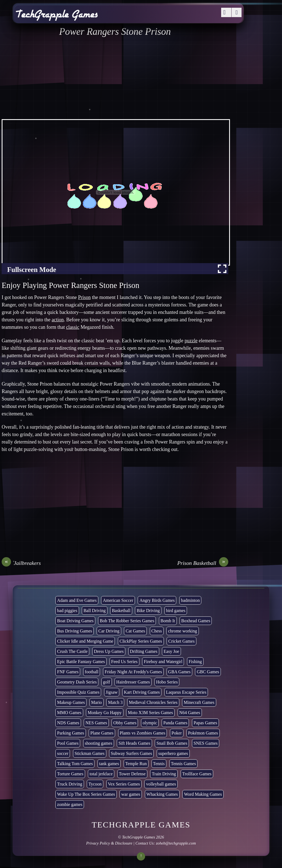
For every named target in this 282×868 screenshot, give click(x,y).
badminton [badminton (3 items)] (190, 600)
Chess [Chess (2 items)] (157, 631)
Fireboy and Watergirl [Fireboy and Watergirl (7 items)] (163, 662)
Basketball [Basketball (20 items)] (121, 611)
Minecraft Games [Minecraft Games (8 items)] (199, 702)
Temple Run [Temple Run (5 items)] (136, 764)
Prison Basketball (203, 563)
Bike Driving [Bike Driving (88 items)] (148, 611)
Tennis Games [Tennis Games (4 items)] (184, 764)
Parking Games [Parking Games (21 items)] (70, 733)
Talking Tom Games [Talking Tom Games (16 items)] (75, 764)
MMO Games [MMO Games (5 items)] (69, 713)
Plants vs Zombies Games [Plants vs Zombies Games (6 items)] (143, 733)
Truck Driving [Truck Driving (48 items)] (70, 784)
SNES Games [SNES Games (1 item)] (206, 743)
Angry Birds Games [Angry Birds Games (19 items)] (157, 600)
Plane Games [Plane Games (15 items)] (102, 733)
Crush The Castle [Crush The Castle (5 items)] (72, 651)
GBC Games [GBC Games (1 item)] (208, 672)
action (58, 320)
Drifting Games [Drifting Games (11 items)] (144, 651)
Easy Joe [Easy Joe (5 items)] (171, 651)
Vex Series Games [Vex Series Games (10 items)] (124, 784)
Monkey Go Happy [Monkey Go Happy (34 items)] (105, 713)
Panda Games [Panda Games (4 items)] (175, 723)
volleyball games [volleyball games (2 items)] (161, 784)
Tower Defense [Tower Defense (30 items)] (132, 774)
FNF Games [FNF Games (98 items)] (68, 672)
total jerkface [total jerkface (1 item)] (101, 774)
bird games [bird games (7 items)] (176, 611)
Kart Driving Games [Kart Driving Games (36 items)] (142, 692)
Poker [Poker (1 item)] (177, 733)
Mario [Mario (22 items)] (97, 702)
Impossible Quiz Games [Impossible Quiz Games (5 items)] (78, 692)
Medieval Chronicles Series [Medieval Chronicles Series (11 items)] (153, 702)
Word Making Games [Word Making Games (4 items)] (203, 794)
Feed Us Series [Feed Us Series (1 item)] (124, 662)
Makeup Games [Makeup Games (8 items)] (71, 702)
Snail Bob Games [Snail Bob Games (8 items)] (172, 743)
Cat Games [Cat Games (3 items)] (135, 631)
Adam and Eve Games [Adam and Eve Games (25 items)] (77, 600)
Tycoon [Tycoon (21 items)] (95, 784)
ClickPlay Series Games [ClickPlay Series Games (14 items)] (141, 641)
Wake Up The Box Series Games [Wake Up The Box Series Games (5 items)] (86, 794)
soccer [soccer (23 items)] (63, 753)
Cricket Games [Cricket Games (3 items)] (181, 641)
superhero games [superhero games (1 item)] (173, 753)
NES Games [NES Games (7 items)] (96, 723)
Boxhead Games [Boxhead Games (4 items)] (196, 621)
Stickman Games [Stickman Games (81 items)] (90, 753)
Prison (84, 297)
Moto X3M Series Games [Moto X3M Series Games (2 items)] (150, 713)
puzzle (191, 341)
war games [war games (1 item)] (131, 794)
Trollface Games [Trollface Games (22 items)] (197, 774)
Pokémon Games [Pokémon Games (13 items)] (203, 733)
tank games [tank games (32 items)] (109, 764)
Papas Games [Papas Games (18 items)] (205, 723)
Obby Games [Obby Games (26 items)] (125, 723)
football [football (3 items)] (92, 672)
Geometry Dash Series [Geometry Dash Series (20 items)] (77, 682)
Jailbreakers (21, 563)
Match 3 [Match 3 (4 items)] (115, 702)
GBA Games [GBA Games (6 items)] (179, 672)
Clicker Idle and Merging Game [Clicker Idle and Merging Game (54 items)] (85, 641)
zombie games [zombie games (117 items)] (70, 804)
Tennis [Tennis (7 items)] (159, 764)
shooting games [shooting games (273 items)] (99, 743)
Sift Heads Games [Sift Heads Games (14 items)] (134, 743)
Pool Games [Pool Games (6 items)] (68, 743)
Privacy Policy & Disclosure (109, 843)
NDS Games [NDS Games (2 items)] (68, 723)
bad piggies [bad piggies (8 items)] (67, 611)
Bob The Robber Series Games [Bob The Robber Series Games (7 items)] (127, 621)
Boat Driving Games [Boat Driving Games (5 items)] (75, 621)
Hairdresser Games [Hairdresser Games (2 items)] (133, 682)
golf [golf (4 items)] (107, 682)
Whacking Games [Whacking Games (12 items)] (162, 794)
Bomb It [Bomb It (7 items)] (168, 621)
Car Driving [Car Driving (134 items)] (109, 631)
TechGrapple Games (139, 837)
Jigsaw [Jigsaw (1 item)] (112, 692)
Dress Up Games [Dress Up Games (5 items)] (109, 651)
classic (73, 327)
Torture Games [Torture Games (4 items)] (70, 774)
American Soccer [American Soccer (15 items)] (118, 600)
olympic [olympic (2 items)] (150, 723)
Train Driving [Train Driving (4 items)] (164, 774)
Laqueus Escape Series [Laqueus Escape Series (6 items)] (186, 692)
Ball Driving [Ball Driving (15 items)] (94, 611)
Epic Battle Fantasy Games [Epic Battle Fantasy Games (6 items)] (81, 662)
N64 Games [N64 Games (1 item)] (190, 713)
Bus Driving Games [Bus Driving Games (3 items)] (74, 631)
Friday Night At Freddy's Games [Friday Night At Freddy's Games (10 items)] (133, 672)
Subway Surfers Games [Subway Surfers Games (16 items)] (131, 753)
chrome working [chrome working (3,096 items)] (182, 631)
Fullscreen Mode (32, 270)
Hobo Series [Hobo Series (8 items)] (167, 682)
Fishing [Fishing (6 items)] (195, 662)
